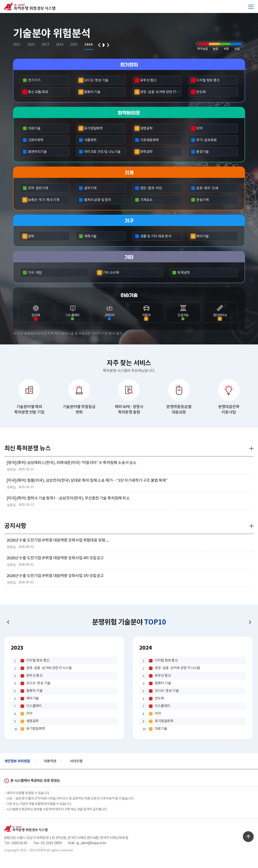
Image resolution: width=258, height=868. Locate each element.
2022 (32, 45)
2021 (18, 45)
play (104, 46)
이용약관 (50, 761)
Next (108, 46)
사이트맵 (76, 761)
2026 (89, 45)
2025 (75, 45)
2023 (46, 45)
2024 (60, 45)
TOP (248, 837)
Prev (99, 46)
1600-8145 (19, 843)
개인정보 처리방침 (17, 761)
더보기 (252, 448)
